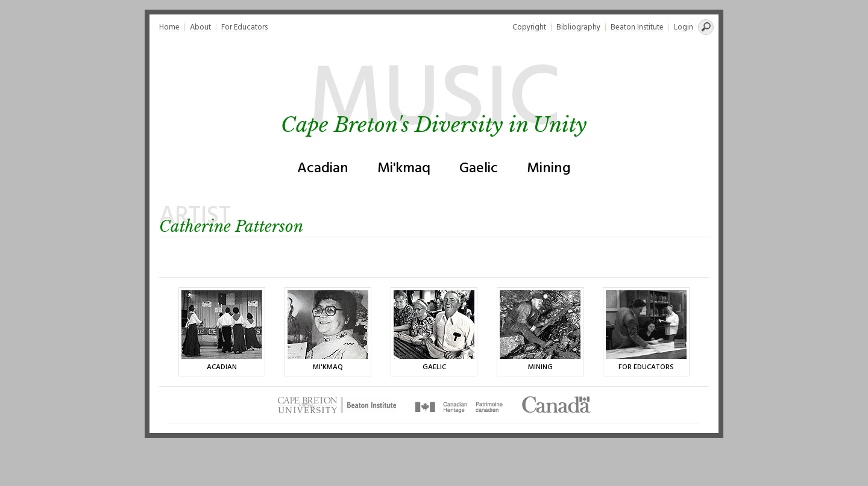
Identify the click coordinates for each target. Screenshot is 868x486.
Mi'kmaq (404, 169)
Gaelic (479, 169)
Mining (549, 169)
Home (169, 27)
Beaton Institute (637, 27)
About (200, 27)
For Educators (244, 27)
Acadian (323, 169)
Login (684, 27)
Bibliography (578, 27)
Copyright (529, 27)
